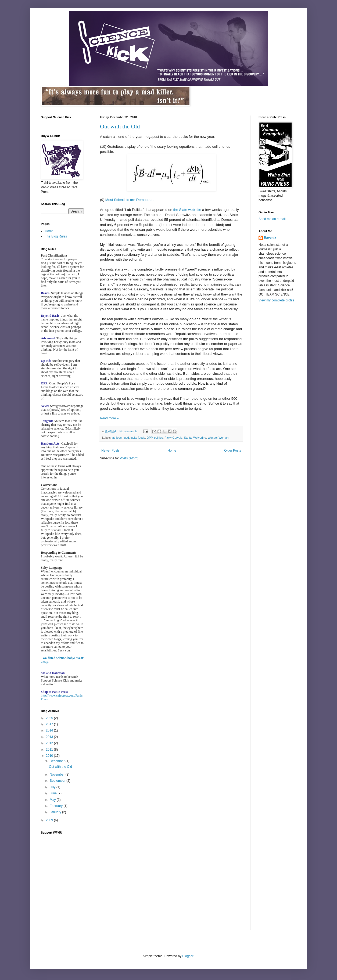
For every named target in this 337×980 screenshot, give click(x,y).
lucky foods (138, 438)
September (58, 781)
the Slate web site (187, 210)
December (58, 761)
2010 (50, 756)
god (127, 438)
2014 (50, 730)
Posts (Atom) (129, 458)
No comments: (129, 431)
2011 (50, 750)
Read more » (109, 418)
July (53, 787)
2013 (50, 737)
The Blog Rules (56, 236)
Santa (188, 438)
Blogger (188, 956)
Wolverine (200, 438)
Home (172, 451)
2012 (50, 743)
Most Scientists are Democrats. (130, 200)
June (54, 793)
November (58, 774)
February (57, 806)
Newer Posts (110, 451)
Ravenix (270, 238)
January (56, 812)
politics (158, 438)
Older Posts (233, 451)
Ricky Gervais (173, 438)
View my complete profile (276, 300)
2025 (50, 718)
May (53, 800)
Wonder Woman (218, 438)
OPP (150, 438)
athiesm (117, 438)
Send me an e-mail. (273, 219)
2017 (50, 724)
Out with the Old (120, 126)
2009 (50, 820)
